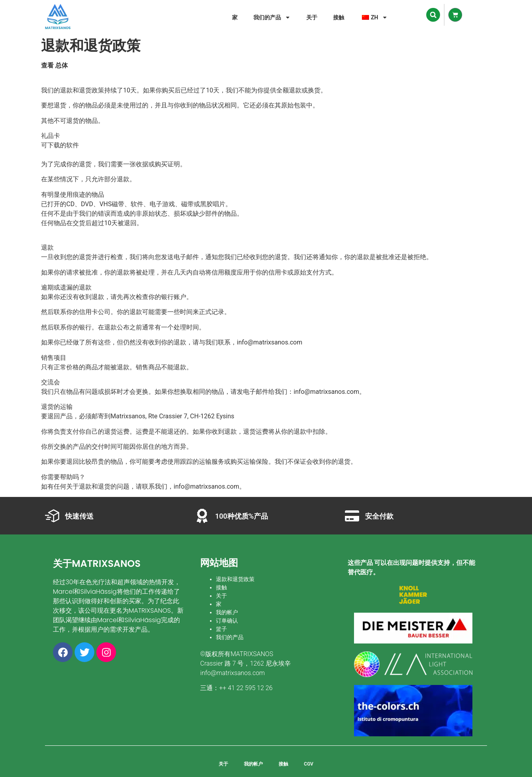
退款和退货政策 (235, 579)
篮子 (221, 629)
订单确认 (227, 621)
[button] (433, 15)
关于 (312, 17)
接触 (339, 17)
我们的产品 (272, 17)
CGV (309, 764)
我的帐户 (227, 612)
